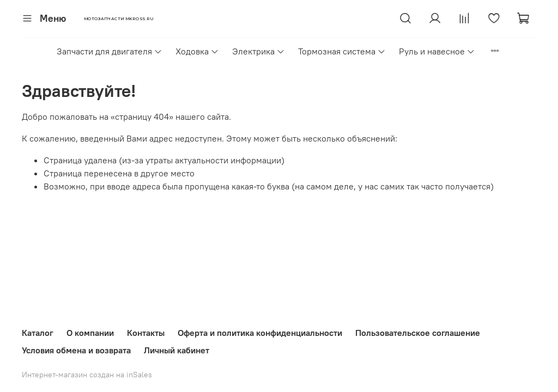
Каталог (38, 333)
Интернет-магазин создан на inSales (87, 375)
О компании (90, 333)
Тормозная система (342, 51)
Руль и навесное (437, 51)
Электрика (259, 51)
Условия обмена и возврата (76, 350)
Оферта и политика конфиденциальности (260, 333)
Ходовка (197, 51)
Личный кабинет (177, 350)
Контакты (146, 333)
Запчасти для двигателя (110, 51)
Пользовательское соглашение (418, 333)
